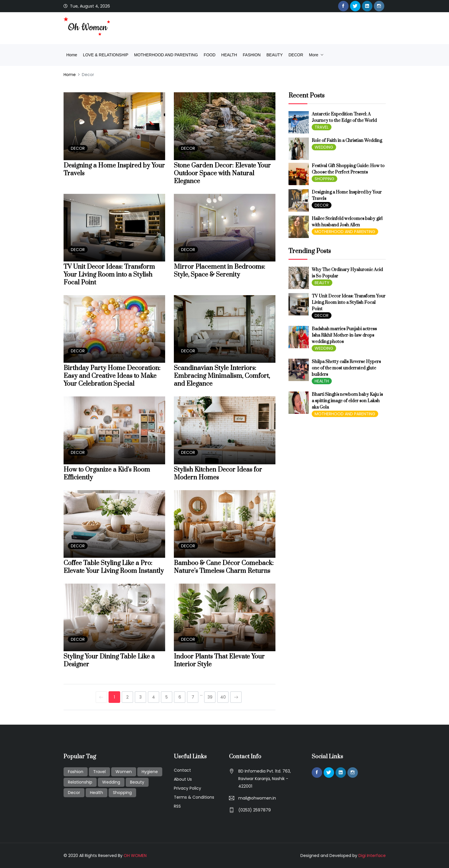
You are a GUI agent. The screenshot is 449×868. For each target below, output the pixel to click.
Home (72, 55)
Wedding (111, 782)
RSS (177, 806)
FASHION (252, 55)
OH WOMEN (135, 856)
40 (223, 697)
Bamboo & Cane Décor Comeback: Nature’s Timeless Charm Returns (224, 567)
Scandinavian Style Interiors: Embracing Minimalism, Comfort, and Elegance (222, 376)
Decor (74, 793)
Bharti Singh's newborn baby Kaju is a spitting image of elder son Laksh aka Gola (347, 401)
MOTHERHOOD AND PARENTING (166, 55)
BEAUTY (275, 55)
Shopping (122, 793)
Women (124, 772)
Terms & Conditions (194, 797)
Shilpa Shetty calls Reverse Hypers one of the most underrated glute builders (346, 368)
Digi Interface (372, 856)
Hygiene (150, 772)
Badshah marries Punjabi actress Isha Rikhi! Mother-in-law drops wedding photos (344, 335)
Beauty (137, 782)
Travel (99, 772)
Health (97, 793)
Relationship (80, 782)
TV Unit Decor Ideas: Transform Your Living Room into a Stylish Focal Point (109, 275)
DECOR (296, 55)
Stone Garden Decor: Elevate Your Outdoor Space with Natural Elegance (222, 173)
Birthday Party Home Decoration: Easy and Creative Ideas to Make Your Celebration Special (112, 376)
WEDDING (324, 147)
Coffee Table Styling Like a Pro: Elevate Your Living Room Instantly (114, 567)
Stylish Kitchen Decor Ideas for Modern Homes (218, 474)
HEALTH (229, 55)
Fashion (76, 772)
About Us (183, 779)
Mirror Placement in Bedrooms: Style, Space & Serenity (220, 271)
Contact (182, 770)
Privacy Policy (187, 788)
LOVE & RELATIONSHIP (106, 55)
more (314, 55)
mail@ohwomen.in (257, 798)
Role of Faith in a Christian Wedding (347, 141)
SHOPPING (324, 179)
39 (210, 697)
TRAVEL (322, 127)
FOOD (210, 55)
